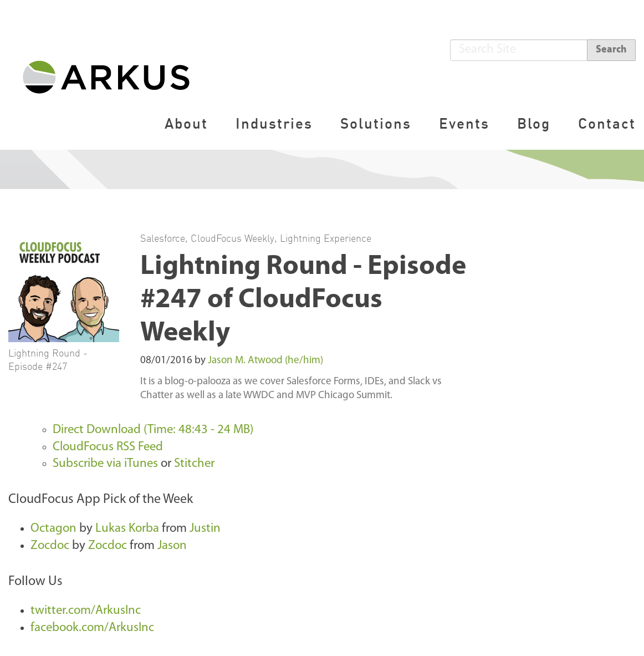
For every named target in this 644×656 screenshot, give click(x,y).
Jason (172, 546)
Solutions (376, 123)
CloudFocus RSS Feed (108, 447)
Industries (274, 123)
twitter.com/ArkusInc (86, 611)
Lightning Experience (326, 238)
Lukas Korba (127, 529)
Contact (607, 123)
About (186, 123)
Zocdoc (50, 546)
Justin (205, 529)
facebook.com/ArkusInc (92, 628)
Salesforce (163, 238)
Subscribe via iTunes (105, 464)
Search (611, 50)
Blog (534, 123)
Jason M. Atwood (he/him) (265, 361)
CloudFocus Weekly (232, 238)
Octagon (53, 529)
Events (464, 123)
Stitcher (194, 464)
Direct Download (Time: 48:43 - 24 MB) (153, 430)
